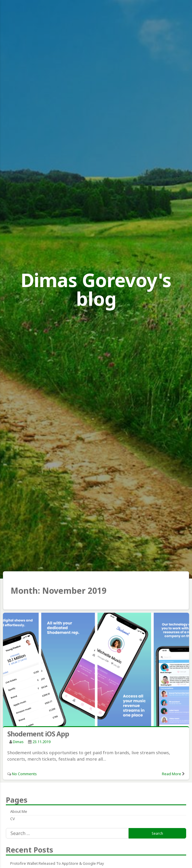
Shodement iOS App (38, 734)
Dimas (18, 742)
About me (19, 811)
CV (13, 819)
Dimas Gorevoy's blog (96, 289)
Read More (172, 774)
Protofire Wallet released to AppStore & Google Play (57, 863)
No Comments (24, 774)
